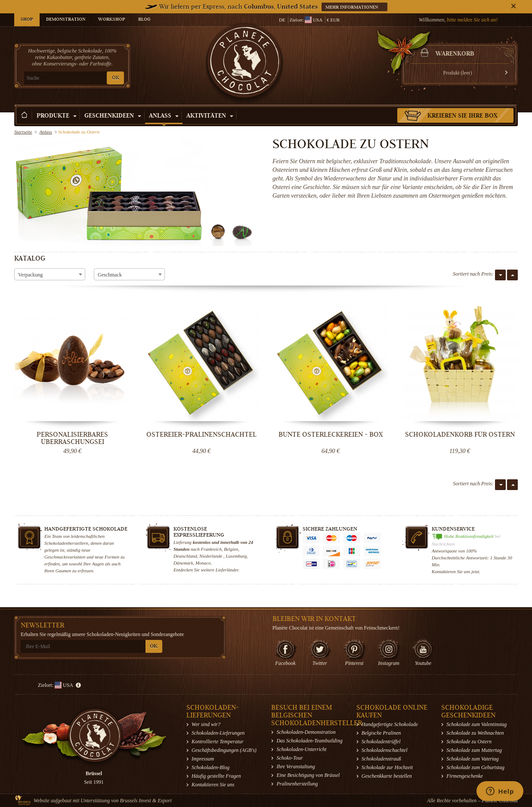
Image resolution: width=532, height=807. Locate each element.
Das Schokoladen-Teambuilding (309, 741)
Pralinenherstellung (297, 784)
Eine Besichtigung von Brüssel (308, 775)
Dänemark (183, 563)
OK (116, 78)
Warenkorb (455, 54)
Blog (144, 20)
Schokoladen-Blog (210, 767)
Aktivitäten (210, 116)
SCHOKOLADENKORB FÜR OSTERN (460, 435)
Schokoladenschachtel (385, 750)
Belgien (231, 549)
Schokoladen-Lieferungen (218, 733)
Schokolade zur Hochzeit (387, 767)
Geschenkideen (113, 116)
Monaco (203, 563)
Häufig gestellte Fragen (216, 776)
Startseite (23, 132)
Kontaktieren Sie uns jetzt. (456, 571)
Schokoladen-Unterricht (301, 749)
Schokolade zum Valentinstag (476, 724)
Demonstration (66, 20)
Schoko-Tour (289, 758)
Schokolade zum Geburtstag (475, 767)
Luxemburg (236, 556)
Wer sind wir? (206, 724)
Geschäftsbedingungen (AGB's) (224, 750)
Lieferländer (227, 570)
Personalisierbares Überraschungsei (72, 438)
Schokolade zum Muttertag (474, 750)
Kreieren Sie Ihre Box (462, 116)
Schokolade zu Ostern (469, 742)
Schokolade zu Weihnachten (475, 733)
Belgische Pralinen (381, 733)
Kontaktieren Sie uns (213, 785)
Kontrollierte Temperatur (218, 742)
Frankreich (211, 549)
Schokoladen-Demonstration (306, 732)
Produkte (57, 116)
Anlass (164, 116)
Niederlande (211, 556)
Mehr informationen (352, 8)
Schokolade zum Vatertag (472, 759)
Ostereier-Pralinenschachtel (201, 435)
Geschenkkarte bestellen (387, 776)
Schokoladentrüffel (381, 742)
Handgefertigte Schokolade (390, 724)
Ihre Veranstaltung (295, 767)
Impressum (203, 759)
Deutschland (185, 556)
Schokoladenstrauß (381, 759)
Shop (27, 20)
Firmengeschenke (465, 776)
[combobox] (50, 274)
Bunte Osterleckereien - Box (331, 435)
